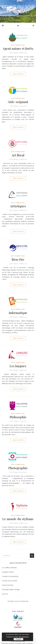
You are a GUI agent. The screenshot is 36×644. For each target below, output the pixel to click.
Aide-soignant (18, 102)
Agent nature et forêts (18, 48)
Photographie (18, 468)
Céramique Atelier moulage (11, 589)
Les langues (18, 366)
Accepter (18, 639)
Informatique (18, 313)
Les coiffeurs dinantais (9, 568)
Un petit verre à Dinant (10, 581)
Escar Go (5, 594)
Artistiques (18, 206)
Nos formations (18, 45)
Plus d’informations (24, 637)
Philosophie (18, 417)
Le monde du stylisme (18, 519)
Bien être (18, 259)
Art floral (18, 155)
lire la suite (18, 74)
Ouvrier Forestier (8, 585)
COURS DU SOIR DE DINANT (18, 9)
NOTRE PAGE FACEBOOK (18, 601)
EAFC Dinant (13, 53)
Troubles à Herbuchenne (10, 576)
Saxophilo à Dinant (8, 572)
